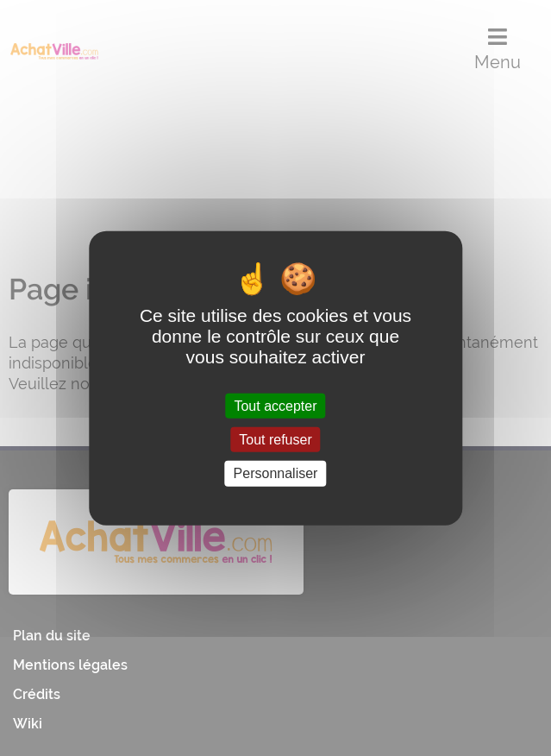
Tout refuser (275, 440)
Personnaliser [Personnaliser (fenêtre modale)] (276, 473)
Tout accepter (275, 406)
